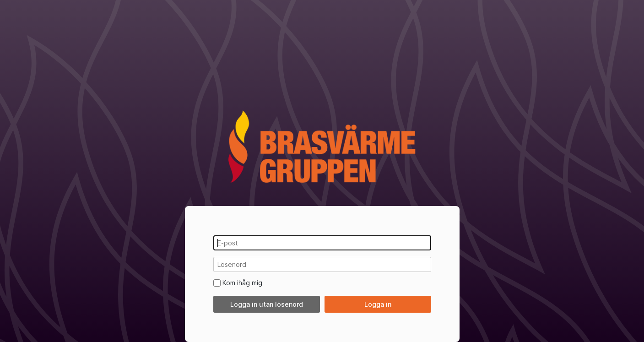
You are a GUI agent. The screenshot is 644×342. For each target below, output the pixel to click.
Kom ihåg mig (242, 283)
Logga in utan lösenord (267, 304)
